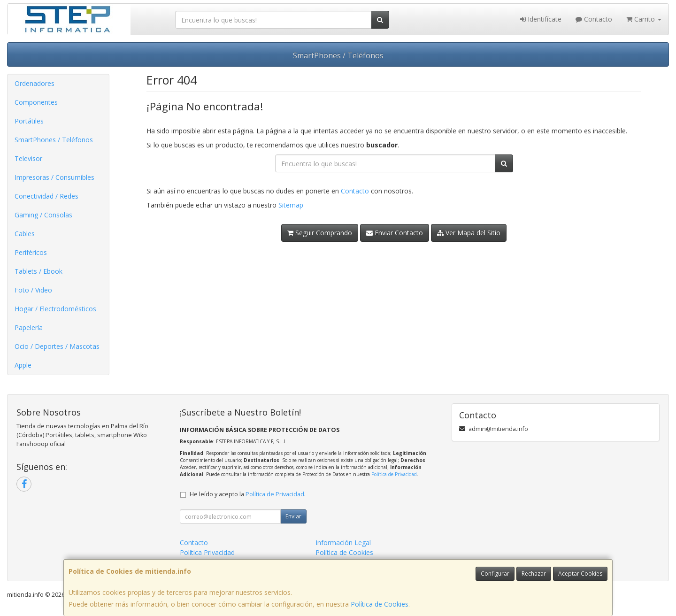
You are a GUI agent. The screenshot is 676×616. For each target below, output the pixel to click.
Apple (23, 365)
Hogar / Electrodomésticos (55, 309)
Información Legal (343, 543)
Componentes (36, 102)
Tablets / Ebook (38, 271)
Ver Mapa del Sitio (469, 233)
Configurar (495, 574)
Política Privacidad (207, 552)
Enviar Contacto (395, 233)
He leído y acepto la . (248, 494)
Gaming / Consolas (43, 215)
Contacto (594, 19)
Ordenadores (35, 83)
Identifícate (541, 19)
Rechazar (534, 574)
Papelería (29, 327)
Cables (25, 234)
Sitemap (291, 205)
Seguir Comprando (320, 233)
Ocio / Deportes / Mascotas (57, 346)
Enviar (293, 516)
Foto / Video (33, 290)
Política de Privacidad (394, 474)
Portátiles (29, 121)
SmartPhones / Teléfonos (338, 55)
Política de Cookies (380, 604)
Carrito (644, 19)
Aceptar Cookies (580, 574)
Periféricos (31, 252)
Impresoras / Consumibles (54, 177)
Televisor (28, 158)
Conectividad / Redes (46, 196)
